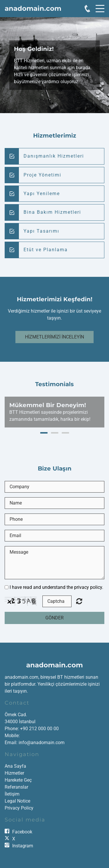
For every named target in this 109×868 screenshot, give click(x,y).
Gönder (54, 618)
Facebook (22, 832)
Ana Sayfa (15, 766)
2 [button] (54, 433)
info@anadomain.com (42, 743)
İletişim (12, 794)
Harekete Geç (18, 780)
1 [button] (44, 433)
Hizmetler (14, 773)
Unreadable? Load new (79, 601)
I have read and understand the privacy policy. (56, 587)
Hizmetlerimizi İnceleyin (54, 337)
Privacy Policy (19, 808)
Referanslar (16, 787)
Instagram (23, 846)
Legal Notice (17, 801)
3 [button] (65, 433)
